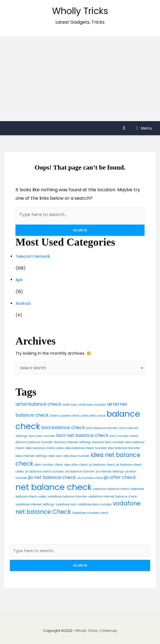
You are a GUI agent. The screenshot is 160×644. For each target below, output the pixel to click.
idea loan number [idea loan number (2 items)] (76, 456)
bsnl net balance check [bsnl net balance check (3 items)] (82, 435)
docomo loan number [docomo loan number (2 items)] (108, 442)
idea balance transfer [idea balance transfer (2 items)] (124, 448)
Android (23, 303)
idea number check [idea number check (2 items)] (49, 465)
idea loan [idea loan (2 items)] (55, 456)
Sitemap (110, 631)
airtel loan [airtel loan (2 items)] (70, 405)
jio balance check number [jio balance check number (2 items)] (45, 471)
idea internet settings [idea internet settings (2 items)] (31, 456)
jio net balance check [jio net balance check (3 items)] (52, 477)
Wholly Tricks (80, 11)
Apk (19, 280)
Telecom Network (33, 256)
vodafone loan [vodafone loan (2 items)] (66, 504)
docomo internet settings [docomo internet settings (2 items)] (73, 442)
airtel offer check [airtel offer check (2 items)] (93, 416)
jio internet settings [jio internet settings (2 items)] (110, 471)
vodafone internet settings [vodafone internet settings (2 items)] (35, 504)
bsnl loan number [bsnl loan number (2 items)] (42, 436)
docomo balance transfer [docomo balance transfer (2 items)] (34, 442)
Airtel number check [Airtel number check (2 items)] (65, 416)
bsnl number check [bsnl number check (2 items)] (124, 436)
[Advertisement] (80, 79)
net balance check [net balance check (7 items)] (54, 487)
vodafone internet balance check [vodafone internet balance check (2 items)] (113, 497)
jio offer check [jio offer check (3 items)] (120, 477)
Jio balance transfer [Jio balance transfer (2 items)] (80, 471)
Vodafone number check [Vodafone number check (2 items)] (90, 513)
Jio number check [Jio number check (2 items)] (90, 478)
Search (80, 230)
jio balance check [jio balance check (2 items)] (102, 465)
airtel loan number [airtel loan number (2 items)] (92, 405)
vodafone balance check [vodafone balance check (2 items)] (111, 489)
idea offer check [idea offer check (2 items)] (76, 465)
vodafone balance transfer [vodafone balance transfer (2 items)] (67, 497)
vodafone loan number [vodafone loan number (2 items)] (95, 504)
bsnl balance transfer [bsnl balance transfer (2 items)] (102, 428)
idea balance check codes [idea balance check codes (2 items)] (45, 448)
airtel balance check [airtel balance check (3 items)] (38, 404)
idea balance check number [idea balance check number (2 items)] (86, 448)
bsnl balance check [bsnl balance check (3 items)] (63, 428)
